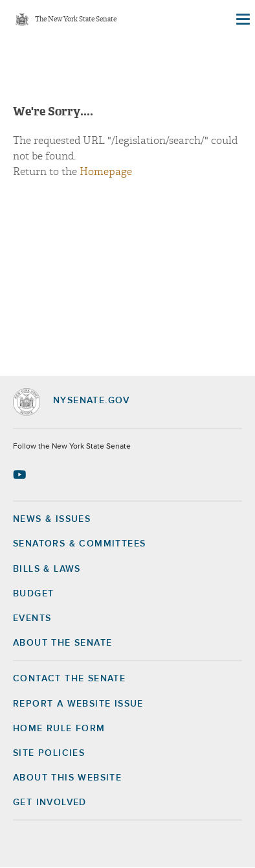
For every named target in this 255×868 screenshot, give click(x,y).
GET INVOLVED (50, 803)
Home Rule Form (59, 729)
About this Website (67, 778)
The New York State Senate (76, 20)
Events (32, 618)
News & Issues (52, 519)
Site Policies (49, 753)
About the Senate (62, 643)
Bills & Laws (47, 569)
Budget (33, 594)
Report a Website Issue (78, 704)
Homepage (106, 172)
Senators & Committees (79, 544)
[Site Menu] (242, 19)
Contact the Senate (69, 679)
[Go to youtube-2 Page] (21, 475)
